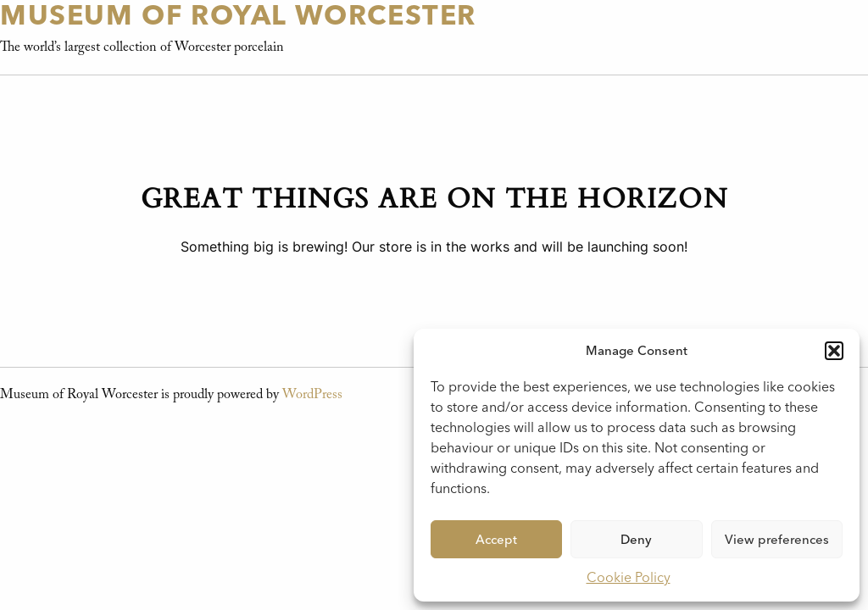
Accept (496, 540)
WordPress (312, 395)
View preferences (777, 540)
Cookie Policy (629, 577)
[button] (834, 351)
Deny (636, 540)
